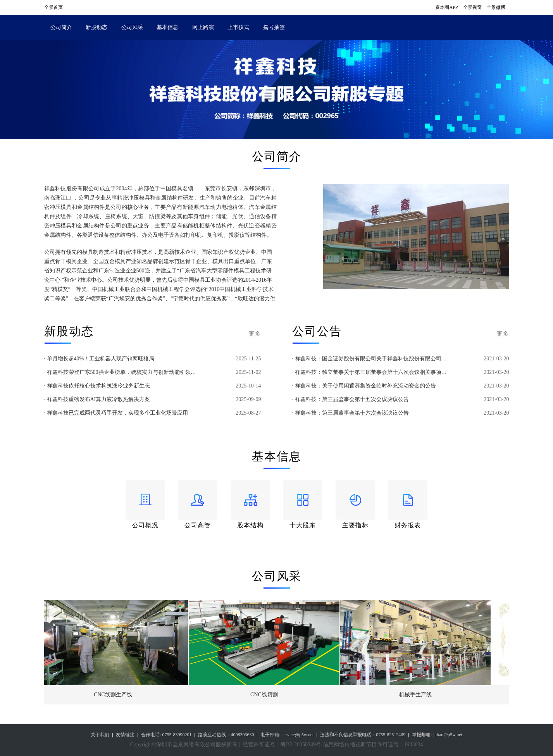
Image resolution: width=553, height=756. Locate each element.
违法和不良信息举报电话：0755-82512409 (363, 735)
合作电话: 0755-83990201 (166, 735)
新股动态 (96, 27)
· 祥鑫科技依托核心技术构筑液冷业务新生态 (97, 386)
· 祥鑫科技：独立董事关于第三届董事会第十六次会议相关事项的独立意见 (380, 372)
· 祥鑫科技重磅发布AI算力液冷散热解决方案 (97, 399)
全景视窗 (472, 7)
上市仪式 (238, 27)
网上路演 (203, 27)
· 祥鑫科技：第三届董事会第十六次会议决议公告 (351, 413)
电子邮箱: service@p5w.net (287, 735)
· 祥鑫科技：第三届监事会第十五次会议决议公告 (351, 399)
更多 (255, 334)
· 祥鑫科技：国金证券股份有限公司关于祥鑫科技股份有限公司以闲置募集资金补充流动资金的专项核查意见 (421, 359)
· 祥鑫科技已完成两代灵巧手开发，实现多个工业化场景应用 (116, 413)
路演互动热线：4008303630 (226, 735)
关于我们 (100, 735)
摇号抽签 (274, 27)
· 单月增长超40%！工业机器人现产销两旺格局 (99, 359)
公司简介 (61, 27)
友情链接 (125, 735)
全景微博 (496, 7)
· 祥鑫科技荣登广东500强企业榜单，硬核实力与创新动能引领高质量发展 (131, 372)
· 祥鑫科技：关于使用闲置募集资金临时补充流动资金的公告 (364, 386)
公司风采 (132, 27)
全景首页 (53, 7)
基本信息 (167, 27)
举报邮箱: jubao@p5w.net (437, 735)
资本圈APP (446, 7)
